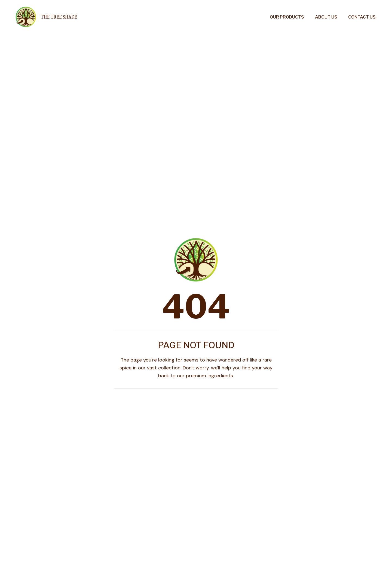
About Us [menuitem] (326, 17)
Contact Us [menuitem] (362, 17)
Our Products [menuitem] (287, 17)
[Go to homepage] (45, 17)
